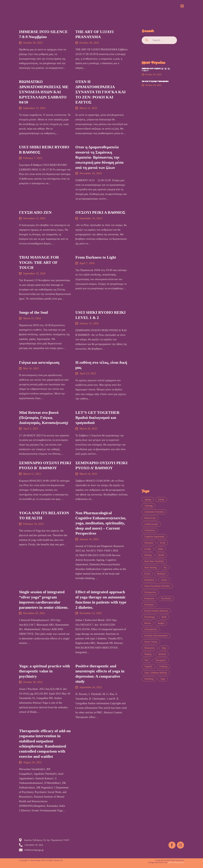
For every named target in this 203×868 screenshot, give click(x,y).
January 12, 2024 (89, 323)
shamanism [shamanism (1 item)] (150, 648)
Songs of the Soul (33, 312)
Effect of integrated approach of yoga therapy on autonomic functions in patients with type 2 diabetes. (101, 600)
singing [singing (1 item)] (148, 654)
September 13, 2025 (34, 108)
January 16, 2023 (89, 539)
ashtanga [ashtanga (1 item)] (149, 506)
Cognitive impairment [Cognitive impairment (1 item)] (154, 537)
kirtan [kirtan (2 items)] (147, 574)
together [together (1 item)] (148, 666)
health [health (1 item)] (161, 555)
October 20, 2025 (33, 43)
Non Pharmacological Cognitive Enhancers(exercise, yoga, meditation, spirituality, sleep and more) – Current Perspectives (101, 523)
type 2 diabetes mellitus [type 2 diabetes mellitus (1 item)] (156, 673)
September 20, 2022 (91, 687)
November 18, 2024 (91, 173)
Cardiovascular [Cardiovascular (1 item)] (151, 524)
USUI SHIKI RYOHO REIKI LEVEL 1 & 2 (101, 315)
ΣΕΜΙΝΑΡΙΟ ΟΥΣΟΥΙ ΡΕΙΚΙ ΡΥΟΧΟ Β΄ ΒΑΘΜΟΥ (45, 465)
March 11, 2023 (32, 474)
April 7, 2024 (87, 263)
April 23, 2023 (88, 373)
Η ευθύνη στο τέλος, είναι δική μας (101, 365)
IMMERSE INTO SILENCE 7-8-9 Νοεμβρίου (43, 34)
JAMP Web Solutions (175, 860)
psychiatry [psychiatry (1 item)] (149, 605)
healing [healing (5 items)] (148, 555)
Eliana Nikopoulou (176, 862)
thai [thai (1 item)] (146, 660)
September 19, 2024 (91, 218)
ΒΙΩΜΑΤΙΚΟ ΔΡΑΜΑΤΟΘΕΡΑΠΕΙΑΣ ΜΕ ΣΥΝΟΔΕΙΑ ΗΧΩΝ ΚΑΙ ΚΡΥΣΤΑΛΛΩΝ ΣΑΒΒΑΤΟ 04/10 (44, 92)
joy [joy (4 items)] (165, 567)
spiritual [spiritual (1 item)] (162, 654)
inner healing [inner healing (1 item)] (151, 567)
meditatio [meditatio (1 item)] (161, 574)
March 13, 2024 (32, 318)
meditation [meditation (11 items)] (149, 580)
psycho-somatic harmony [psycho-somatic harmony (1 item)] (156, 611)
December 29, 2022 (34, 613)
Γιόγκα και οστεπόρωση (39, 362)
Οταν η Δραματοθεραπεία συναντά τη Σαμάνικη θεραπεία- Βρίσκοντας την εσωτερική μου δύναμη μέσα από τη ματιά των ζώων (99, 157)
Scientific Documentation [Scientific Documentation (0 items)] (156, 635)
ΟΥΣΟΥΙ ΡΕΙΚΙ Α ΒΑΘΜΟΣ (100, 212)
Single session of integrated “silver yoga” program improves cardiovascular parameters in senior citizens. (44, 600)
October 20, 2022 (33, 682)
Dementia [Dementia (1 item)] (149, 543)
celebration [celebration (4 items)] (150, 530)
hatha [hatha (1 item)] (160, 549)
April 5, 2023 (31, 429)
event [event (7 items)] (162, 543)
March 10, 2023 (88, 474)
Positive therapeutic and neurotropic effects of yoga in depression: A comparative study (100, 674)
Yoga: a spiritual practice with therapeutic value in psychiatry (44, 671)
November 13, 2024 (34, 218)
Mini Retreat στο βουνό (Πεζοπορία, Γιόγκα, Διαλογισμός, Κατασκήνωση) (44, 418)
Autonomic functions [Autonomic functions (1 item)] (154, 512)
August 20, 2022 (32, 762)
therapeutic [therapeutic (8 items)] (161, 660)
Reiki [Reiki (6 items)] (164, 617)
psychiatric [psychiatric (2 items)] (166, 598)
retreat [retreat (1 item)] (148, 623)
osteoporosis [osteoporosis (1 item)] (150, 592)
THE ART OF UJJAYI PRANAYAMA (95, 34)
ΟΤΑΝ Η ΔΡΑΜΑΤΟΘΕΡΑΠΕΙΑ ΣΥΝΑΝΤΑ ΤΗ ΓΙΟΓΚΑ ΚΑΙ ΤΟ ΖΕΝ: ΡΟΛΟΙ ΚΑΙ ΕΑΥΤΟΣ (101, 92)
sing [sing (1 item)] (164, 648)
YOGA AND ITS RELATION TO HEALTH (44, 515)
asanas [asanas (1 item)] (161, 499)
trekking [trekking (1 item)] (163, 666)
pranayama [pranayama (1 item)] (149, 598)
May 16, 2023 (31, 368)
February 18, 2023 (33, 524)
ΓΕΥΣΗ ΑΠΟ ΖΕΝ (35, 212)
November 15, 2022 (91, 613)
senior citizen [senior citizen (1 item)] (151, 642)
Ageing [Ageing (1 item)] (148, 499)
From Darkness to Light (96, 257)
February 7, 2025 (33, 158)
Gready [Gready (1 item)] (148, 549)
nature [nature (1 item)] (164, 580)
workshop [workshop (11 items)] (149, 679)
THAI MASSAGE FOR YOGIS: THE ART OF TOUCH (39, 262)
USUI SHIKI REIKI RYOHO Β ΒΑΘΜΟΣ (44, 150)
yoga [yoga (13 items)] (163, 679)
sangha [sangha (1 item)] (161, 623)
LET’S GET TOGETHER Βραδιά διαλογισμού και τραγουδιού (97, 418)
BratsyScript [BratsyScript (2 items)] (150, 518)
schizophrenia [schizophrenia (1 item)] (151, 629)
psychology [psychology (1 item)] (150, 617)
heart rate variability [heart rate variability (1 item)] (154, 561)
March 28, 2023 (88, 429)
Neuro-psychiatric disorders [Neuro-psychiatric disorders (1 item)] (157, 586)
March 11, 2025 (88, 108)
